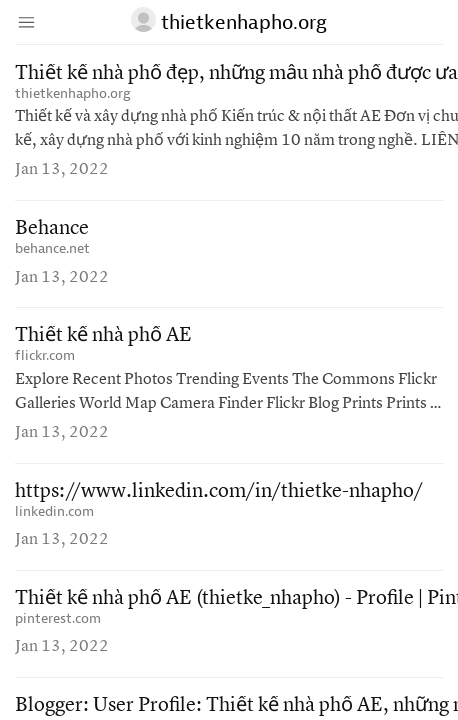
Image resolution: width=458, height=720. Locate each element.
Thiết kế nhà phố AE (103, 336)
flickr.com (45, 355)
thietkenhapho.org (73, 93)
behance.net (52, 248)
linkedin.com (54, 511)
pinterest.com (58, 618)
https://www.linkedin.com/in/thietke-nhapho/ (219, 492)
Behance (52, 229)
